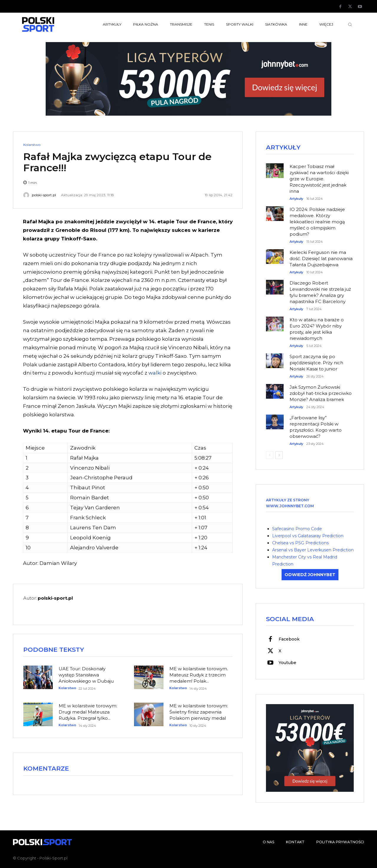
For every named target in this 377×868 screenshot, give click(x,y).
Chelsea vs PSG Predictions (300, 543)
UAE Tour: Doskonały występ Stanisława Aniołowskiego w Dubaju (86, 675)
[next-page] (279, 455)
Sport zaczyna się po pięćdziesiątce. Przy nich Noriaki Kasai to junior (316, 363)
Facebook (289, 639)
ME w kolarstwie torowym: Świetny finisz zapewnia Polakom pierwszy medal (199, 712)
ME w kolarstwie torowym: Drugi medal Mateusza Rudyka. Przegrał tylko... (88, 712)
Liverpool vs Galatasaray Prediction (308, 536)
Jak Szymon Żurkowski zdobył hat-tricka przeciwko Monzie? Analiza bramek (321, 393)
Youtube (287, 663)
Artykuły (296, 199)
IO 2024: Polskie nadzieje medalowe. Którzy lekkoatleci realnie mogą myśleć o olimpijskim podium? (317, 222)
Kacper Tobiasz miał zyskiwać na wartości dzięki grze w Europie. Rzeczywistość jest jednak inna (319, 179)
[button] (350, 24)
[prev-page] (270, 455)
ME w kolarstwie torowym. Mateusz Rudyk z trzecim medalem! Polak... (199, 675)
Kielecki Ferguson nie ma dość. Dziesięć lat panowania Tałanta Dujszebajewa (321, 258)
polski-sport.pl (44, 195)
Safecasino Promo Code (297, 529)
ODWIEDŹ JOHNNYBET (310, 575)
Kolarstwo (32, 145)
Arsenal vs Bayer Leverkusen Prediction (313, 550)
